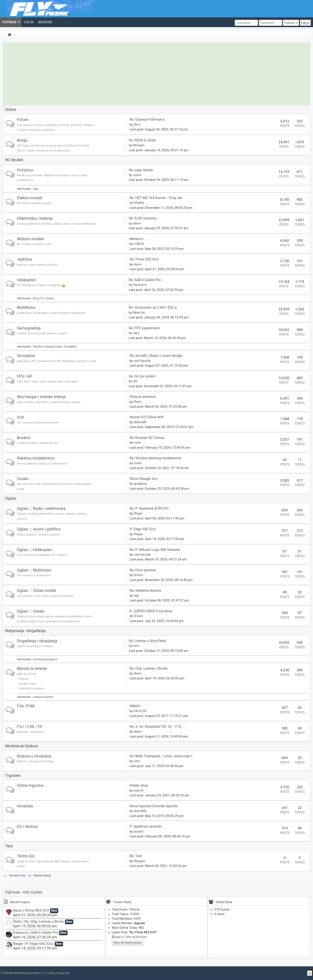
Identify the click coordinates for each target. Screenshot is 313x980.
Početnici (25, 170)
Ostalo (23, 479)
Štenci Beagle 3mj (143, 479)
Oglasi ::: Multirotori (34, 570)
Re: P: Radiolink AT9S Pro (149, 508)
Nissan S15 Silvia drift (147, 417)
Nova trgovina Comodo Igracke (153, 806)
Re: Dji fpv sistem (142, 376)
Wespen (139, 145)
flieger (138, 513)
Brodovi (24, 438)
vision (137, 175)
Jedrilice (24, 259)
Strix (137, 125)
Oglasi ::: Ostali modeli (37, 590)
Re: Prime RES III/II (144, 259)
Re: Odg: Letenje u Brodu (149, 668)
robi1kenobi (142, 361)
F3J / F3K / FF (30, 727)
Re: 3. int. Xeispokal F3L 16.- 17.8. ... (157, 727)
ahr (135, 381)
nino (136, 646)
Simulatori (26, 356)
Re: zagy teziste (141, 170)
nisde (138, 463)
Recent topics (17, 902)
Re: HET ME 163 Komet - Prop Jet (156, 198)
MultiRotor (26, 307)
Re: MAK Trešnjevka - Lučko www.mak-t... (162, 756)
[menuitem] (11, 22)
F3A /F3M (26, 706)
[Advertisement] (156, 72)
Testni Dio (26, 856)
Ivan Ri (138, 791)
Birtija (22, 140)
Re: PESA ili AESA (142, 140)
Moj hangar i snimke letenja (41, 397)
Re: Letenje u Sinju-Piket (147, 641)
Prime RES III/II (37, 910)
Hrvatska (25, 806)
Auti (20, 417)
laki (136, 596)
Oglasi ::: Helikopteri (35, 550)
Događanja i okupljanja (37, 641)
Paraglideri (71, 347)
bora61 (139, 832)
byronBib (140, 811)
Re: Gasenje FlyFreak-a (147, 119)
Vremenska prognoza (45, 659)
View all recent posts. (128, 942)
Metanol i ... (139, 239)
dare (136, 333)
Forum (23, 119)
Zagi (35, 189)
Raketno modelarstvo (36, 458)
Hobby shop (139, 785)
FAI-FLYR (140, 711)
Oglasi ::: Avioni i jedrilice (39, 529)
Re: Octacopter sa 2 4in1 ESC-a (153, 307)
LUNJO (139, 244)
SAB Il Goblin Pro (45, 932)
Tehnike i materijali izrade (47, 347)
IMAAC (135, 706)
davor (137, 223)
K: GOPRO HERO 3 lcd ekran (151, 611)
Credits (51, 973)
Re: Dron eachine (143, 570)
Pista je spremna (143, 397)
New (54, 911)
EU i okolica (27, 826)
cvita (137, 443)
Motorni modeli (30, 239)
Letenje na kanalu (43, 697)
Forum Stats (122, 902)
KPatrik (139, 203)
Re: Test (136, 856)
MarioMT (140, 422)
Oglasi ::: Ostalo (31, 611)
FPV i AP (25, 376)
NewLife (139, 313)
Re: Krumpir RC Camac (147, 438)
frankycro (140, 285)
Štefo (138, 402)
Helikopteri (27, 280)
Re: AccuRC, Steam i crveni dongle (156, 356)
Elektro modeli (30, 198)
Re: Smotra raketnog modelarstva (155, 458)
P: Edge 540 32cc (143, 529)
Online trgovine (30, 785)
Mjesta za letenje (32, 668)
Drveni (138, 575)
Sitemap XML (63, 973)
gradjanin (140, 484)
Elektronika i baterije (35, 218)
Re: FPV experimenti (144, 328)
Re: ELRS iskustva (143, 218)
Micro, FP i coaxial (43, 298)
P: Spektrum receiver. (146, 826)
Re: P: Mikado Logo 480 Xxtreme (155, 550)
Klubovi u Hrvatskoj (34, 756)
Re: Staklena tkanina (145, 590)
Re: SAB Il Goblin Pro (145, 280)
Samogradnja (29, 328)
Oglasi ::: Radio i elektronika (41, 508)
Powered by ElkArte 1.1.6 (33, 973)
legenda (139, 923)
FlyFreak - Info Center (24, 892)
